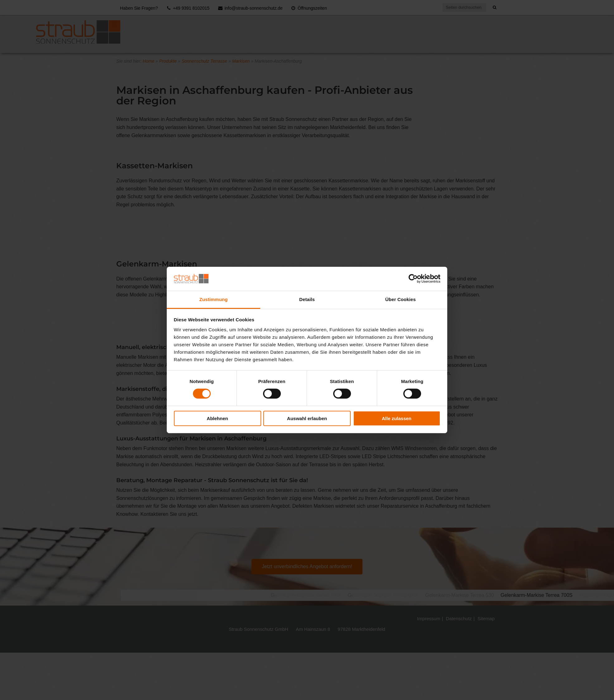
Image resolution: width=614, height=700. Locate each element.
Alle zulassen (397, 418)
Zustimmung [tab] (214, 299)
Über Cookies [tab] (401, 299)
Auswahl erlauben (307, 418)
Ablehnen (217, 418)
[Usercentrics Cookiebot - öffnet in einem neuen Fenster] (413, 279)
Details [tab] (307, 299)
